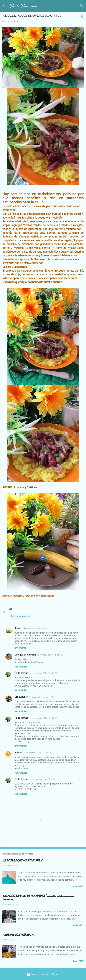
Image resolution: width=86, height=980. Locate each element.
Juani (17, 628)
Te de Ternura (21, 673)
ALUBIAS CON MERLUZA (18, 935)
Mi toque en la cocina (25, 655)
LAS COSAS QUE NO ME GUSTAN (22, 861)
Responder (21, 648)
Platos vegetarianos (20, 616)
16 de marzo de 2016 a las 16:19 (37, 753)
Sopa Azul (20, 697)
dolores (18, 753)
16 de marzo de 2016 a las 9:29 (50, 655)
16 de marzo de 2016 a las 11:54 (43, 718)
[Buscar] (82, 6)
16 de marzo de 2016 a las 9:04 (34, 628)
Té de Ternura (23, 6)
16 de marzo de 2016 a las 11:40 (40, 697)
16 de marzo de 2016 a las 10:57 (43, 673)
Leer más (78, 887)
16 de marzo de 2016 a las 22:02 (43, 779)
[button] (82, 17)
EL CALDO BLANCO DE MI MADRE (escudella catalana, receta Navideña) (38, 898)
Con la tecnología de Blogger (43, 974)
